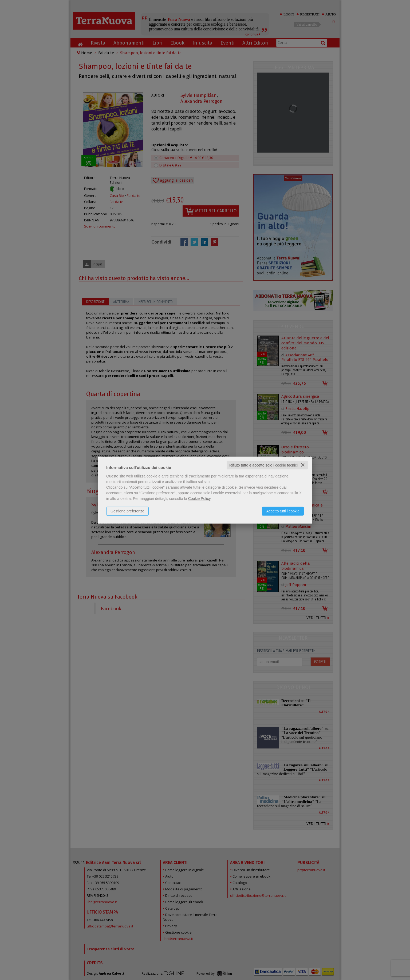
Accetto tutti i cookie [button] (283, 511)
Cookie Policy (199, 498)
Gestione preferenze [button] (127, 511)
